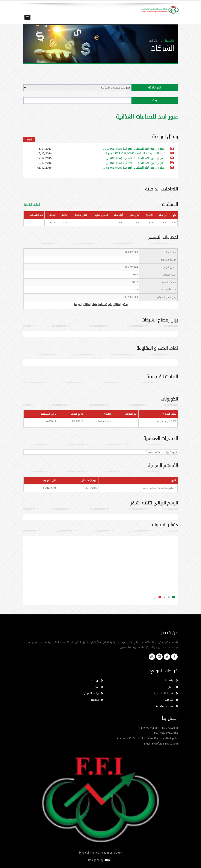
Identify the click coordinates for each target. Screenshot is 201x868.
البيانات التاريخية (32, 205)
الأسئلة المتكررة (167, 706)
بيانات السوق (93, 693)
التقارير (172, 687)
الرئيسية (169, 41)
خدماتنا (97, 700)
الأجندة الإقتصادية (166, 693)
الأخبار (98, 687)
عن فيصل (96, 681)
